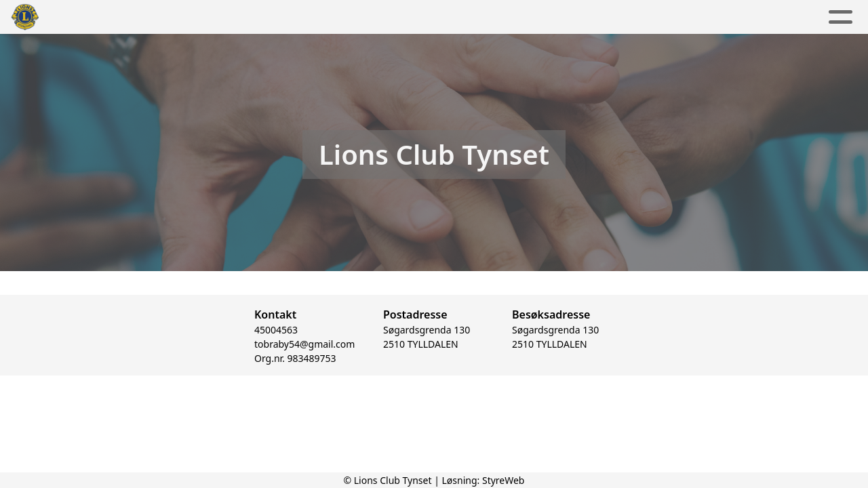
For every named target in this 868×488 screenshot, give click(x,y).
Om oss (484, 17)
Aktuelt (280, 17)
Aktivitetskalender (379, 17)
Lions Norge (653, 17)
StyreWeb (504, 480)
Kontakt (565, 17)
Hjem (223, 17)
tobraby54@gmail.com (304, 345)
